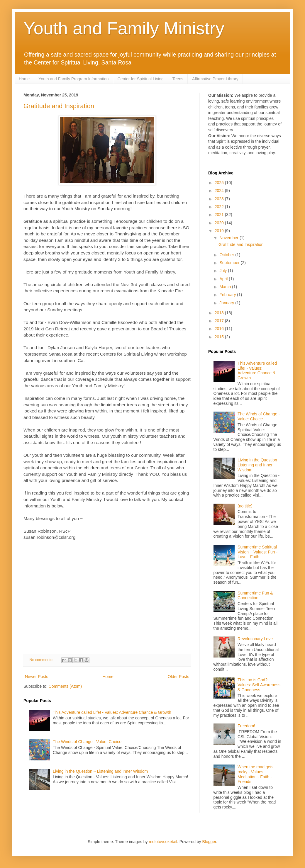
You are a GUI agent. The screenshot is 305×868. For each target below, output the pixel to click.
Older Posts (178, 677)
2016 (220, 329)
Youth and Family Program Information (73, 79)
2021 (220, 215)
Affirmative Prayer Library (215, 79)
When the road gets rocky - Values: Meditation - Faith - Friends (255, 774)
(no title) (245, 506)
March (226, 287)
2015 (220, 337)
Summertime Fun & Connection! (255, 596)
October (227, 255)
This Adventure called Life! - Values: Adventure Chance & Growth (112, 712)
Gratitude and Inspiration (59, 106)
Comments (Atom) (65, 686)
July (224, 271)
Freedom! (246, 726)
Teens (178, 79)
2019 (220, 231)
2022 (220, 207)
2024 (220, 191)
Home (24, 79)
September (230, 263)
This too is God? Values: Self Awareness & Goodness (259, 685)
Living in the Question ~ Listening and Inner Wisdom (100, 771)
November (229, 238)
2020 (220, 223)
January (227, 303)
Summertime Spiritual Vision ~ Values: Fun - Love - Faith (257, 552)
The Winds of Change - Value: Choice (87, 742)
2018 (220, 313)
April (224, 279)
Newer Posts (37, 677)
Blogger (209, 842)
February (228, 295)
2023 (220, 199)
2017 (220, 321)
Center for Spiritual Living (141, 79)
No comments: (42, 660)
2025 (220, 183)
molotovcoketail (163, 842)
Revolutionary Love (255, 639)
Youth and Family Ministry (124, 28)
